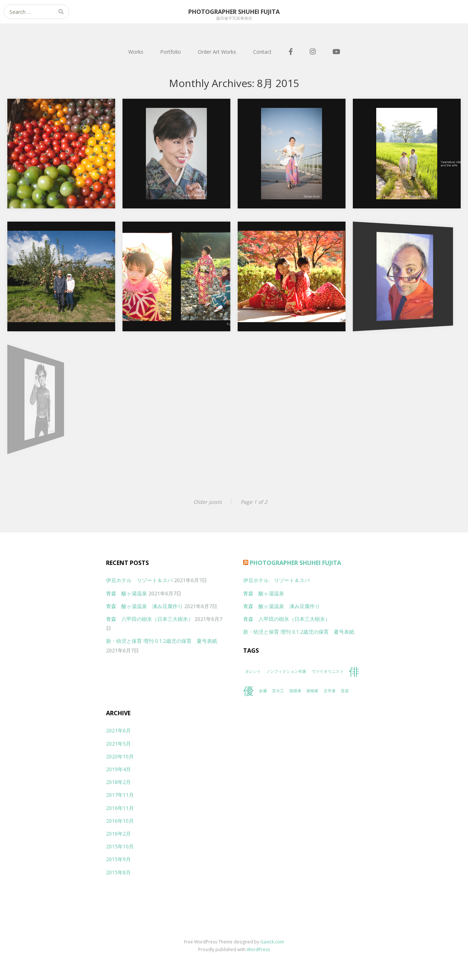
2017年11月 (120, 795)
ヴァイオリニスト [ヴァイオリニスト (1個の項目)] (328, 671)
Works (136, 52)
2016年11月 (120, 808)
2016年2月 (118, 834)
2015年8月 (118, 872)
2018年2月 (118, 782)
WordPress (258, 949)
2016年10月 (120, 821)
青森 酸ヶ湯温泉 (127, 593)
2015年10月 (120, 846)
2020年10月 (120, 756)
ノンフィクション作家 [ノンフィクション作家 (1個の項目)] (286, 671)
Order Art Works (217, 52)
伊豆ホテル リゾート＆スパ (139, 580)
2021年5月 (118, 744)
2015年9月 (118, 859)
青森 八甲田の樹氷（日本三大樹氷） (150, 619)
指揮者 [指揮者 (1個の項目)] (295, 691)
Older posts (208, 502)
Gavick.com (272, 942)
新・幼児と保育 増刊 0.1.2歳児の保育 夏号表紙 (162, 641)
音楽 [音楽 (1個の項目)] (345, 691)
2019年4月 (118, 769)
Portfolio (171, 52)
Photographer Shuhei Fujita (295, 563)
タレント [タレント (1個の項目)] (253, 671)
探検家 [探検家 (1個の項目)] (312, 691)
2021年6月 (118, 730)
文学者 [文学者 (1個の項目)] (330, 691)
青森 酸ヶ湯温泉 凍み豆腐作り (144, 606)
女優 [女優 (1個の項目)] (263, 691)
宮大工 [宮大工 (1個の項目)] (278, 691)
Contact (262, 52)
